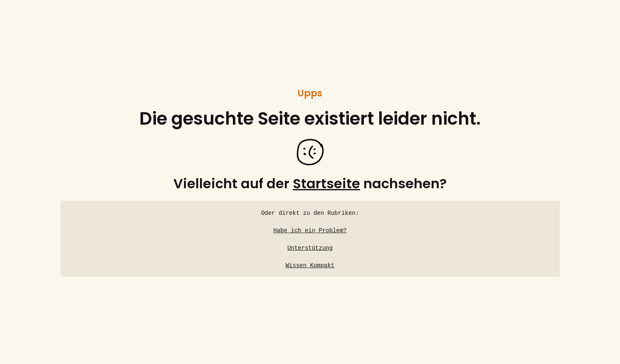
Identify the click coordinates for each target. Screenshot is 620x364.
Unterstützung (310, 248)
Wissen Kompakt (310, 266)
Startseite (326, 183)
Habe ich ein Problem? (310, 231)
